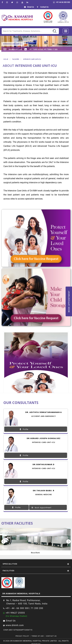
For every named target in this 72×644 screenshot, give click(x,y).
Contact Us (51, 636)
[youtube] (22, 2)
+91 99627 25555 (15, 613)
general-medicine (43, 495)
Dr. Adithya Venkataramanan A (44, 412)
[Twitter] (12, 2)
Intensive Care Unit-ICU (32, 59)
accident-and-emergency (44, 416)
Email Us (28, 7)
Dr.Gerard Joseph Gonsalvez (44, 438)
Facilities (16, 59)
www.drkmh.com (15, 625)
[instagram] (7, 2)
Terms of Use (38, 636)
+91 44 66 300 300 (61, 2)
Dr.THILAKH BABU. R (44, 491)
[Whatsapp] (17, 2)
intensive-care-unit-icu (44, 442)
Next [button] (68, 541)
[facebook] (2, 2)
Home (6, 59)
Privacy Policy (22, 636)
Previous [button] (4, 541)
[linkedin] (27, 2)
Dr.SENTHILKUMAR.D (43, 464)
